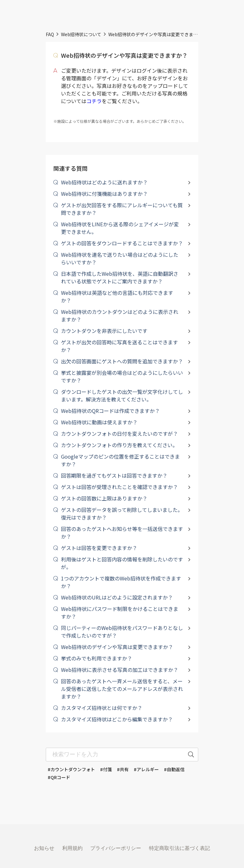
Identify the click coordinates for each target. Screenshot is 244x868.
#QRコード (59, 777)
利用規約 (72, 848)
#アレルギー (146, 769)
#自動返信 (174, 769)
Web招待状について (81, 34)
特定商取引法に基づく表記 (180, 848)
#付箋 (106, 769)
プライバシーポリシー (116, 848)
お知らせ (44, 848)
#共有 (123, 769)
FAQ (50, 34)
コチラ (94, 101)
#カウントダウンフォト (71, 769)
